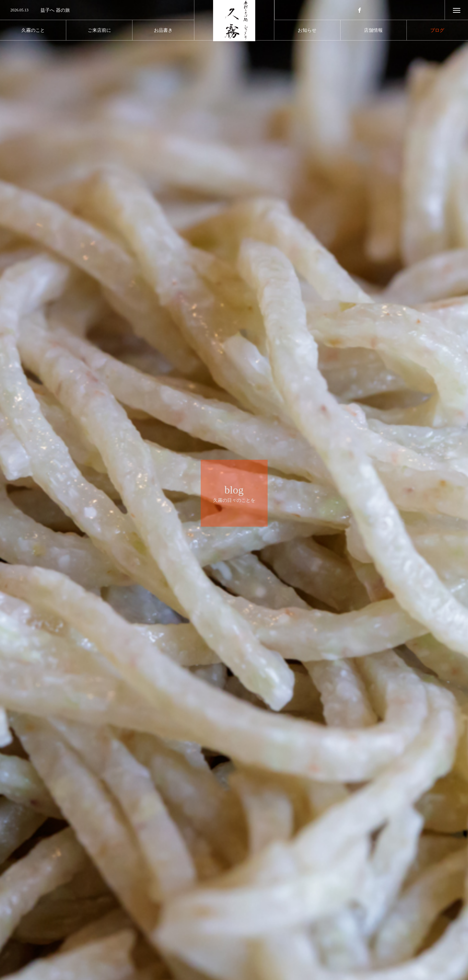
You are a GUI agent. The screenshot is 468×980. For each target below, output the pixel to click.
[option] (97, 10)
